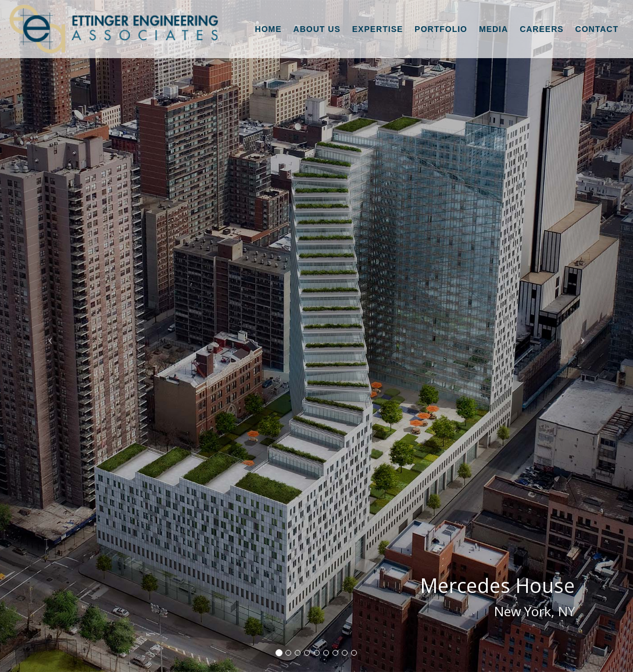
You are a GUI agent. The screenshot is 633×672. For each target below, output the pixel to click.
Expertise (378, 29)
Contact (597, 29)
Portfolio (441, 29)
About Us (317, 29)
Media (493, 29)
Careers (541, 29)
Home (269, 29)
